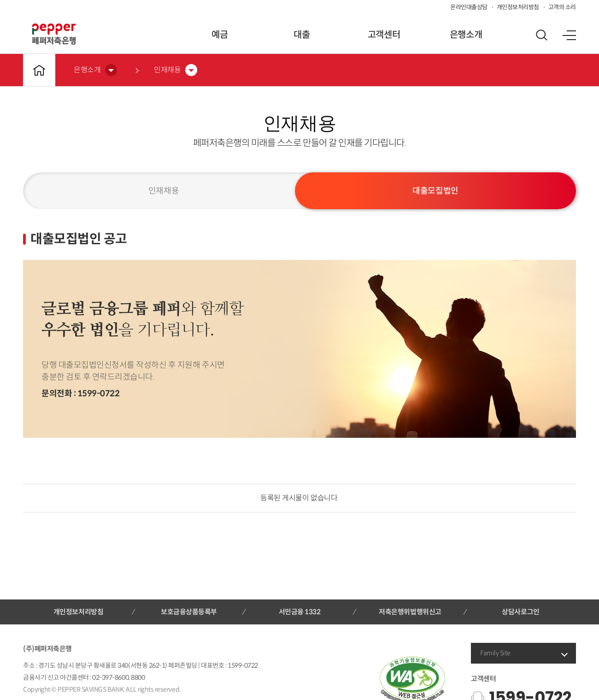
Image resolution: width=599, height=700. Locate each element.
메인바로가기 (39, 70)
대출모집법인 (435, 191)
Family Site (495, 653)
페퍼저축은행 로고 (54, 34)
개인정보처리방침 (518, 7)
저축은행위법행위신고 (410, 612)
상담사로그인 (520, 612)
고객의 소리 (562, 7)
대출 (302, 35)
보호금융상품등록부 (189, 612)
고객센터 (384, 35)
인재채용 (164, 191)
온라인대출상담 (469, 7)
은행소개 (466, 35)
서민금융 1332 (300, 612)
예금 (220, 35)
